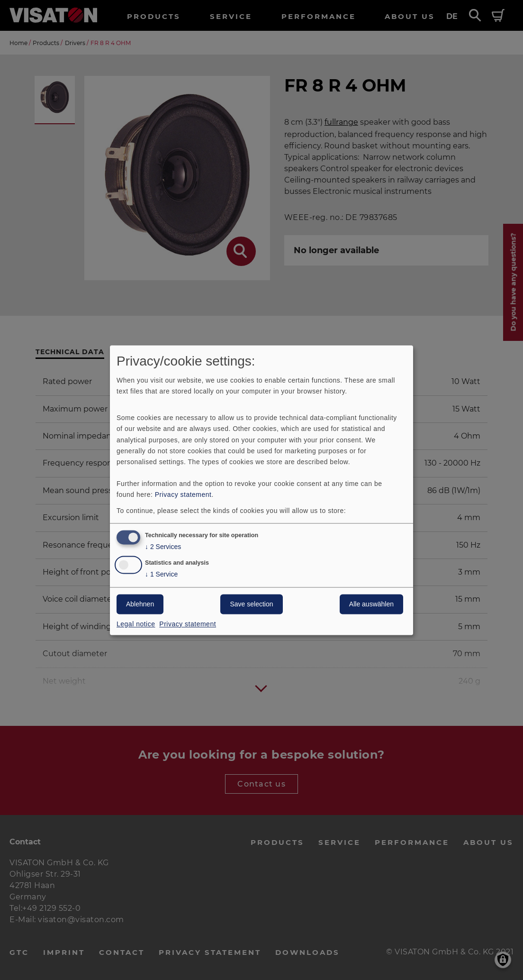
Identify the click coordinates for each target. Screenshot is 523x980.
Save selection (251, 604)
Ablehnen (140, 604)
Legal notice (136, 624)
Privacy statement (183, 495)
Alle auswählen (371, 604)
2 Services (163, 547)
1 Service (161, 574)
